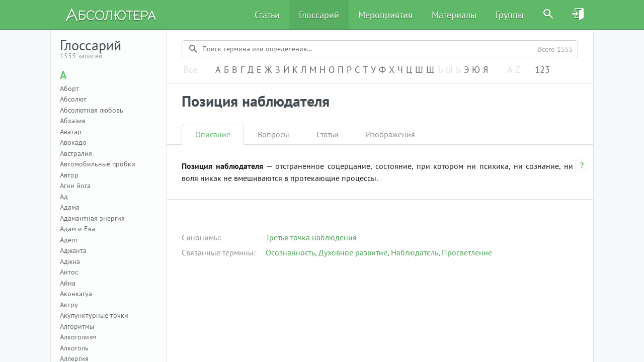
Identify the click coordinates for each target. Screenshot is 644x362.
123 (542, 70)
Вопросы (273, 134)
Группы (510, 15)
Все (190, 70)
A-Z (514, 70)
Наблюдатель (415, 252)
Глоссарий (319, 15)
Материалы (454, 15)
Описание (213, 134)
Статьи (267, 15)
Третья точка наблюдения (311, 237)
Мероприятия (385, 15)
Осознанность (290, 252)
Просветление (467, 252)
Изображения (390, 134)
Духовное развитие (353, 252)
